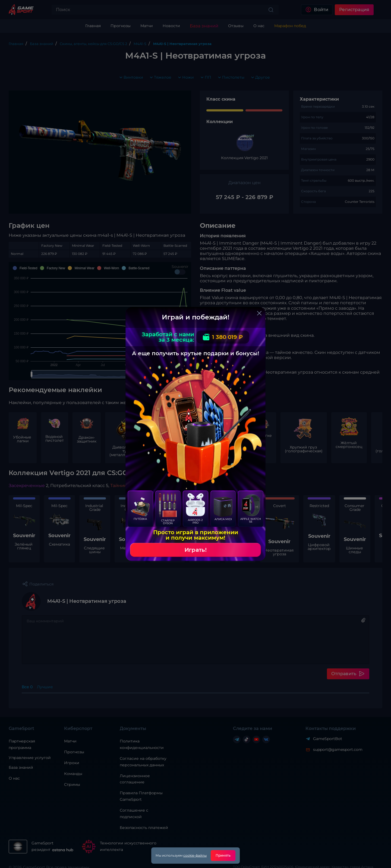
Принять (223, 855)
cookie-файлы (195, 855)
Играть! (195, 550)
